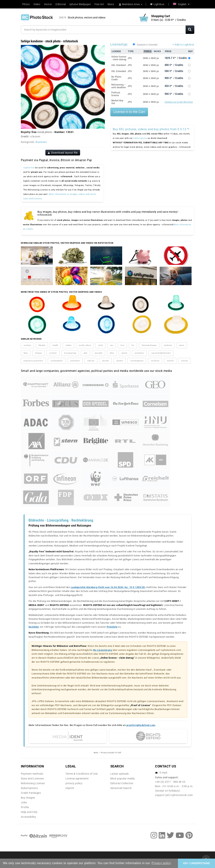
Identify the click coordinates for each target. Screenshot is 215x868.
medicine (168, 345)
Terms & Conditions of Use (82, 774)
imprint (70, 788)
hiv (133, 345)
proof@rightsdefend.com (141, 725)
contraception (57, 361)
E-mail (163, 773)
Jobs (24, 802)
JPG (130, 58)
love (122, 345)
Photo (26, 4)
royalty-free (29, 168)
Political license (116, 94)
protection (139, 353)
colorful (170, 361)
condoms (155, 361)
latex (26, 353)
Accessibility (29, 817)
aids (85, 353)
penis (182, 345)
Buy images (28, 798)
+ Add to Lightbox (183, 45)
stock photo (45, 132)
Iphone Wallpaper (80, 4)
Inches (157, 51)
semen (124, 353)
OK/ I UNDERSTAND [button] (196, 863)
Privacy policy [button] (161, 863)
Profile (25, 807)
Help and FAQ (29, 812)
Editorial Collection (122, 783)
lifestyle (42, 345)
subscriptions (140, 138)
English (181, 4)
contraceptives (137, 361)
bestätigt (34, 627)
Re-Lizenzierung (103, 650)
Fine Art (99, 4)
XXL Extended (119, 71)
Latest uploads (120, 774)
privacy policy (74, 783)
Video (37, 4)
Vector (48, 4)
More (111, 4)
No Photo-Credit (117, 78)
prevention (75, 361)
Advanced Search (121, 788)
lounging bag (70, 353)
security (105, 361)
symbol (120, 361)
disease (38, 353)
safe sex (91, 361)
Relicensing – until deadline (119, 86)
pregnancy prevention (33, 361)
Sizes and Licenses (32, 778)
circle (100, 345)
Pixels (148, 51)
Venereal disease (149, 345)
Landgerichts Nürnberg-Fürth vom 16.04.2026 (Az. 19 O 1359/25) (108, 587)
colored (184, 361)
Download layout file (63, 153)
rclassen (35, 136)
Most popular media (123, 778)
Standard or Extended (147, 45)
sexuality (99, 353)
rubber (68, 345)
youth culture (85, 345)
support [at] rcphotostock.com (174, 795)
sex (112, 345)
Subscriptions (29, 788)
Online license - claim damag (119, 58)
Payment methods (32, 774)
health (55, 345)
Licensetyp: (119, 44)
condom (27, 345)
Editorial (61, 4)
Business (41, 142)
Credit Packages (31, 793)
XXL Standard (119, 65)
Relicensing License (33, 783)
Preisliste (112, 627)
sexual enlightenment (161, 353)
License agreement (77, 778)
